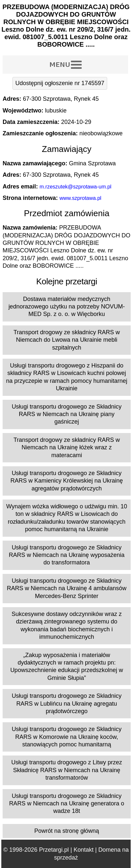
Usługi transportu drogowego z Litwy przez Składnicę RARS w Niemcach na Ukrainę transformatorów (66, 770)
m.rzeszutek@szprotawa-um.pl (75, 187)
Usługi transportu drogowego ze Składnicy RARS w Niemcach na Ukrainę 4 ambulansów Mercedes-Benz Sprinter (67, 588)
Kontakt (83, 850)
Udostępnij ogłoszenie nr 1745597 (60, 83)
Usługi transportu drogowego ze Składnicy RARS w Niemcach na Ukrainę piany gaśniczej (67, 414)
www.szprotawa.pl (80, 198)
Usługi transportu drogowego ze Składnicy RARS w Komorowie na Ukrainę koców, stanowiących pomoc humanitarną (67, 737)
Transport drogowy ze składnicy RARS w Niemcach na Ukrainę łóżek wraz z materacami (66, 448)
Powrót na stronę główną (67, 831)
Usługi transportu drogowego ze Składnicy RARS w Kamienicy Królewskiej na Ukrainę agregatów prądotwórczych (67, 481)
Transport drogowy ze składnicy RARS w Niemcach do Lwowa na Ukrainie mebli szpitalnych (66, 340)
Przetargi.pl (54, 850)
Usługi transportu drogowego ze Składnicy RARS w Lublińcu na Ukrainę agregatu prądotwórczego (67, 703)
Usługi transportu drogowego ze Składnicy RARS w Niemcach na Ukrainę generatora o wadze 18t (67, 804)
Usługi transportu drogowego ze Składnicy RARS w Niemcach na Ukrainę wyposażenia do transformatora (67, 555)
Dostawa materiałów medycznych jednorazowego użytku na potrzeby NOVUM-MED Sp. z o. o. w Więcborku (67, 307)
